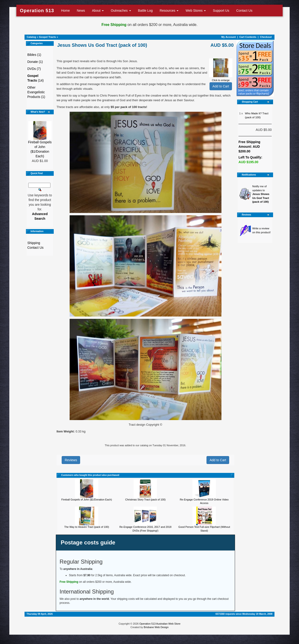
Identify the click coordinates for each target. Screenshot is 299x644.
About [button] (98, 11)
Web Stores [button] (196, 11)
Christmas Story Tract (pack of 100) (145, 500)
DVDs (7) (34, 69)
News (81, 11)
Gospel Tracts (48, 37)
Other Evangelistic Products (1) (36, 92)
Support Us (221, 11)
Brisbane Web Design (156, 627)
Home (65, 11)
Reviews (71, 460)
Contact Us (244, 11)
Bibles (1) (34, 55)
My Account (228, 37)
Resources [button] (169, 11)
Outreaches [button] (121, 11)
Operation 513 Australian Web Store (160, 624)
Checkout (266, 37)
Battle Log (145, 11)
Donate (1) (35, 62)
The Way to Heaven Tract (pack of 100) (87, 527)
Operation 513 (37, 11)
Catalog (31, 37)
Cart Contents (248, 37)
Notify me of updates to (261, 194)
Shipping (34, 243)
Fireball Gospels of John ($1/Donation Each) (87, 500)
